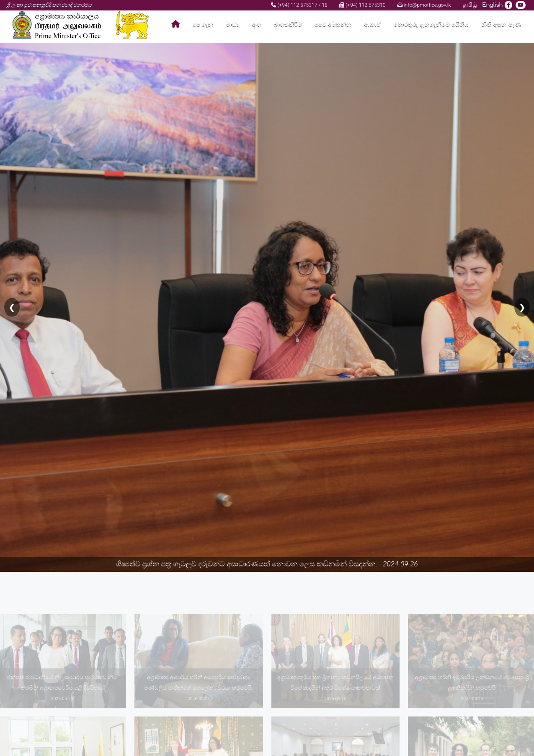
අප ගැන (203, 25)
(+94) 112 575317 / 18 (299, 5)
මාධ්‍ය (232, 25)
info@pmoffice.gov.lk (424, 5)
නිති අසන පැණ (501, 25)
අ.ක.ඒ (372, 25)
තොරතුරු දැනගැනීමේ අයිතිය (431, 25)
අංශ (256, 25)
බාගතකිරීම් (288, 25)
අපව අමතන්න (333, 25)
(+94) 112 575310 (362, 5)
